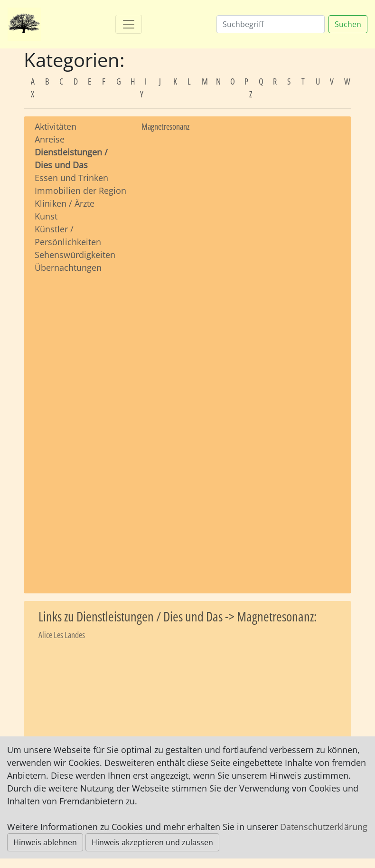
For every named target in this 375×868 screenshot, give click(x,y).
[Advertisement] (81, 424)
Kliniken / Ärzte (65, 203)
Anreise (50, 139)
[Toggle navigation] (129, 24)
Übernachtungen (68, 267)
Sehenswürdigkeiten (75, 255)
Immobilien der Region (80, 191)
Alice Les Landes (62, 635)
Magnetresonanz (165, 126)
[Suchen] (271, 24)
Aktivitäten (56, 126)
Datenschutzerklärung (324, 827)
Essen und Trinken (71, 178)
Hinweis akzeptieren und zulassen (152, 842)
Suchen (348, 24)
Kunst (46, 216)
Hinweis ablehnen (45, 842)
